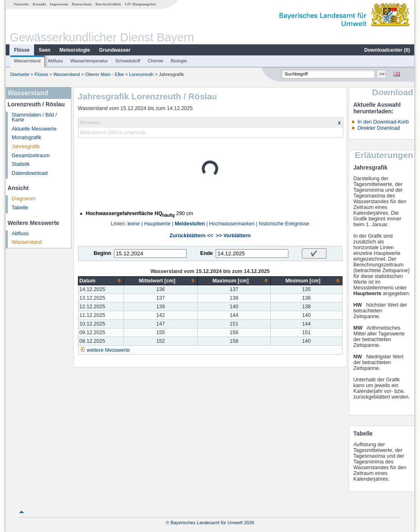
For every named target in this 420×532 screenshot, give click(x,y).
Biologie (179, 61)
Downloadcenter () (387, 50)
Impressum (59, 4)
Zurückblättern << (191, 236)
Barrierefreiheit (108, 4)
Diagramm (24, 199)
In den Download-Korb (383, 122)
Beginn (102, 253)
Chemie (156, 61)
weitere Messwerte (108, 350)
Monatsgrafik (27, 138)
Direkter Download (379, 128)
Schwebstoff (128, 61)
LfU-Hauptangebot (140, 4)
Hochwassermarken (232, 224)
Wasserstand (27, 61)
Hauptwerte (157, 224)
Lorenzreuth (142, 74)
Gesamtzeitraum (31, 156)
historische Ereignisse (284, 224)
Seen (45, 50)
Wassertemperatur (89, 61)
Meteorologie (75, 50)
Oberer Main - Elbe (105, 74)
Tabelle (20, 208)
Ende (207, 253)
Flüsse (22, 50)
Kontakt (40, 4)
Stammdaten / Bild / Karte (34, 118)
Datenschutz (82, 4)
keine (134, 224)
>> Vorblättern (233, 236)
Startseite (21, 4)
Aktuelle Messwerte (34, 129)
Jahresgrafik (26, 147)
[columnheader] (101, 281)
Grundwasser (115, 50)
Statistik (21, 164)
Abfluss (56, 61)
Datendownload (30, 173)
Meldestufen (190, 224)
